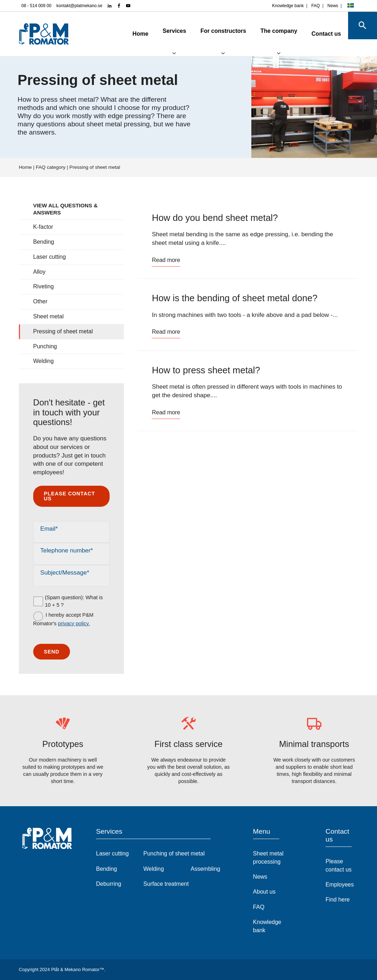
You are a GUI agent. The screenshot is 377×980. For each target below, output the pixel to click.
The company (265, 31)
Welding (44, 361)
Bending (44, 242)
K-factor (43, 227)
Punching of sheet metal (174, 853)
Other (40, 301)
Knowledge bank (288, 6)
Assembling (205, 869)
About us (264, 892)
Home (126, 34)
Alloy (39, 272)
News (333, 6)
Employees (340, 885)
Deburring (109, 884)
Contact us (312, 34)
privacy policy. (74, 623)
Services (160, 31)
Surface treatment (166, 884)
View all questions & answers (66, 209)
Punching (45, 346)
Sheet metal (48, 316)
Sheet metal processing (268, 857)
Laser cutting (50, 257)
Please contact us (69, 496)
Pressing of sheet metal (63, 331)
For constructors (209, 31)
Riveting (44, 286)
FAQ (316, 6)
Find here (338, 900)
